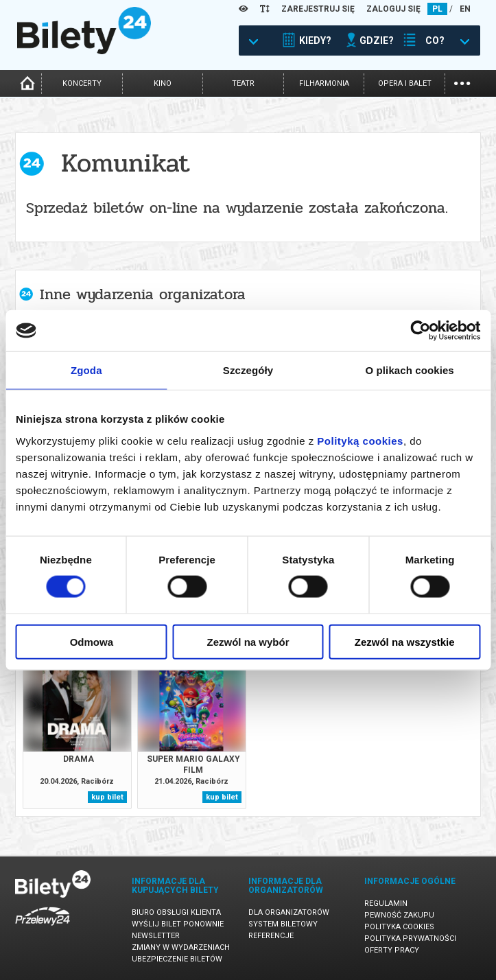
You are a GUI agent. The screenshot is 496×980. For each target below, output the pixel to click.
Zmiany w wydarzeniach (181, 947)
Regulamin (386, 903)
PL (437, 9)
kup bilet (107, 797)
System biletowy (283, 924)
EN (465, 9)
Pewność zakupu (399, 915)
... (462, 82)
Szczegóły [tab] (248, 370)
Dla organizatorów (289, 912)
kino (163, 83)
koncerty (82, 83)
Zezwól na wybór (248, 641)
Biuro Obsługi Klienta (176, 912)
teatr (243, 83)
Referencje (271, 936)
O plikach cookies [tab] (410, 370)
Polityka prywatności (410, 938)
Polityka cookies (399, 927)
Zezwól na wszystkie (405, 641)
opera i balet (405, 83)
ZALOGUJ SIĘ (393, 9)
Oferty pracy (392, 950)
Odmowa (92, 641)
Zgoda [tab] (86, 370)
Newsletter (156, 936)
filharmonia (324, 83)
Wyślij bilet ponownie (178, 924)
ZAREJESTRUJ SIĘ (318, 9)
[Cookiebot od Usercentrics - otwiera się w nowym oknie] (420, 331)
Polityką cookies (360, 440)
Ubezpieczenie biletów (177, 959)
